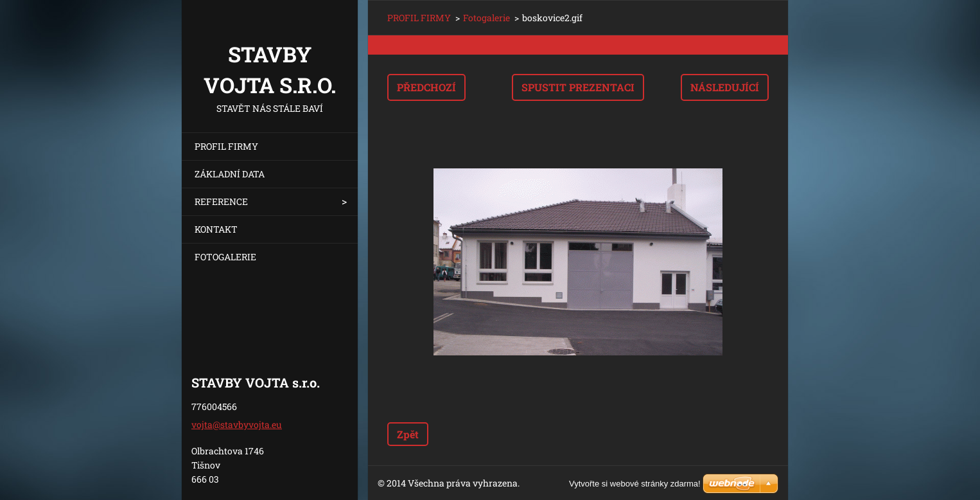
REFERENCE (221, 201)
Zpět (408, 434)
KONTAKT (216, 229)
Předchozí (426, 87)
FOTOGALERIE (225, 257)
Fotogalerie (486, 18)
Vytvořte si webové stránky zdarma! (635, 484)
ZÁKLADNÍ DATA (230, 174)
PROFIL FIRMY (226, 146)
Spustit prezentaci (578, 87)
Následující (725, 87)
